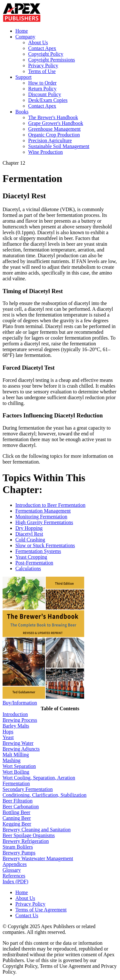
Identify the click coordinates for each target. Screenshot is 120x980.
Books (22, 112)
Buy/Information (20, 703)
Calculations (28, 568)
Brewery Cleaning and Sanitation (37, 830)
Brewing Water (18, 743)
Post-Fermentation (34, 563)
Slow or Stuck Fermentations (45, 545)
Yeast (8, 737)
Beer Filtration (18, 801)
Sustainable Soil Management (59, 146)
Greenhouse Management (54, 129)
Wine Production (45, 152)
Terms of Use (42, 71)
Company (25, 37)
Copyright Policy (46, 54)
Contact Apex (42, 48)
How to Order (42, 83)
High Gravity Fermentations (44, 522)
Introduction (15, 714)
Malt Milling (16, 755)
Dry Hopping (29, 528)
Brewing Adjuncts (21, 749)
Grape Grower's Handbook (56, 123)
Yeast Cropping (31, 557)
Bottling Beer (16, 812)
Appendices (15, 864)
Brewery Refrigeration (26, 841)
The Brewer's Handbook (53, 117)
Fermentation (16, 783)
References (14, 876)
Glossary (12, 870)
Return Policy (42, 89)
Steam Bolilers (18, 847)
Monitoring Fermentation (41, 517)
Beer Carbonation (21, 807)
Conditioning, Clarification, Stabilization (44, 795)
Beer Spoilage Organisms (29, 835)
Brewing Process (20, 720)
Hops (8, 732)
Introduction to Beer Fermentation (50, 505)
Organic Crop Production (54, 135)
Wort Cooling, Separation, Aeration (39, 778)
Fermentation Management (43, 511)
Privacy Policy (43, 66)
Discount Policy (45, 94)
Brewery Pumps (19, 853)
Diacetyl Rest (29, 534)
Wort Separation (19, 766)
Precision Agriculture (50, 140)
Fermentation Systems (38, 551)
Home (22, 31)
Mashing (12, 760)
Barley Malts (16, 726)
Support (24, 77)
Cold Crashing (30, 540)
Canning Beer (17, 818)
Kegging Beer (17, 824)
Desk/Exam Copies (48, 100)
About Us (38, 42)
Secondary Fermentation (28, 789)
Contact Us (27, 915)
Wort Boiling (16, 772)
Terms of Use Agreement (41, 910)
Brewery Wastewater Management (38, 858)
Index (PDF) (15, 881)
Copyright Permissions (52, 60)
